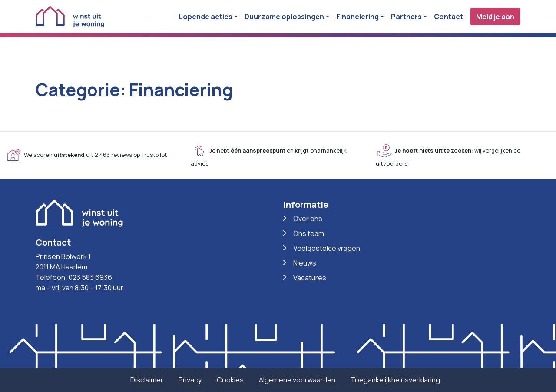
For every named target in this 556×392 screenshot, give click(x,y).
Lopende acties (206, 17)
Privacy (190, 380)
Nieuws (305, 263)
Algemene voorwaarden (297, 380)
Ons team (309, 233)
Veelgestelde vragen (327, 248)
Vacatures (310, 278)
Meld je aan (495, 17)
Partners (406, 17)
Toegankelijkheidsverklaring (395, 380)
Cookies (230, 380)
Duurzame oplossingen (284, 17)
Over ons (308, 219)
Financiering (357, 17)
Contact (448, 17)
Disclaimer (147, 380)
